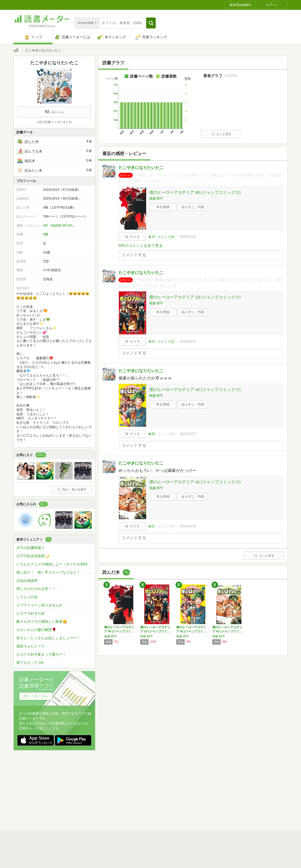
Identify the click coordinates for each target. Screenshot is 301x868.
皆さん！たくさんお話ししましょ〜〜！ (48, 638)
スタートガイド (126, 781)
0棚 (45, 234)
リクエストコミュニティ (183, 798)
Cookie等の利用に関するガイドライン (171, 790)
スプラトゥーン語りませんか (39, 605)
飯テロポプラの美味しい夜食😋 (42, 622)
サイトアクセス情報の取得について (234, 790)
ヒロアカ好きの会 (31, 613)
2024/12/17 (188, 434)
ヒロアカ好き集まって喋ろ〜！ (41, 654)
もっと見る (221, 134)
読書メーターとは (93, 781)
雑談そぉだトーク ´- (32, 646)
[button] (151, 23)
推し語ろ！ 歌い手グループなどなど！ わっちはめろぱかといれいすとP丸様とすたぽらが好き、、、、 (56, 572)
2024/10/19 (188, 526)
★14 (151, 341)
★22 (151, 526)
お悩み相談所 (27, 581)
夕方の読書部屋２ (31, 548)
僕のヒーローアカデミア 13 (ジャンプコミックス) (195, 297)
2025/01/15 (188, 237)
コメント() (166, 237)
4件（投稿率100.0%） (59, 226)
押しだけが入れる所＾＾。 (38, 589)
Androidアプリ (90, 806)
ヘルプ (84, 798)
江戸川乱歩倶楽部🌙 (33, 556)
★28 (151, 434)
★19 (151, 237)
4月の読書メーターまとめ (54, 122)
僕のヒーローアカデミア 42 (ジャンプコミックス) (195, 389)
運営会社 (86, 790)
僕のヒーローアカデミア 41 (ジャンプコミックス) (195, 482)
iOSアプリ (117, 806)
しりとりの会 (27, 597)
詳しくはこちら (36, 696)
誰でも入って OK (30, 663)
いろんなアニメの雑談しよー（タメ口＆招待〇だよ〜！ (56, 564)
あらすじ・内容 (193, 207)
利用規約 (153, 781)
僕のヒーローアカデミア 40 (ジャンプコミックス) (195, 192)
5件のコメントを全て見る (141, 246)
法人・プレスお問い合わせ (136, 798)
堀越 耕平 (156, 198)
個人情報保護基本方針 (118, 790)
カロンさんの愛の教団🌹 (36, 630)
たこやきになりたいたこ (141, 167)
